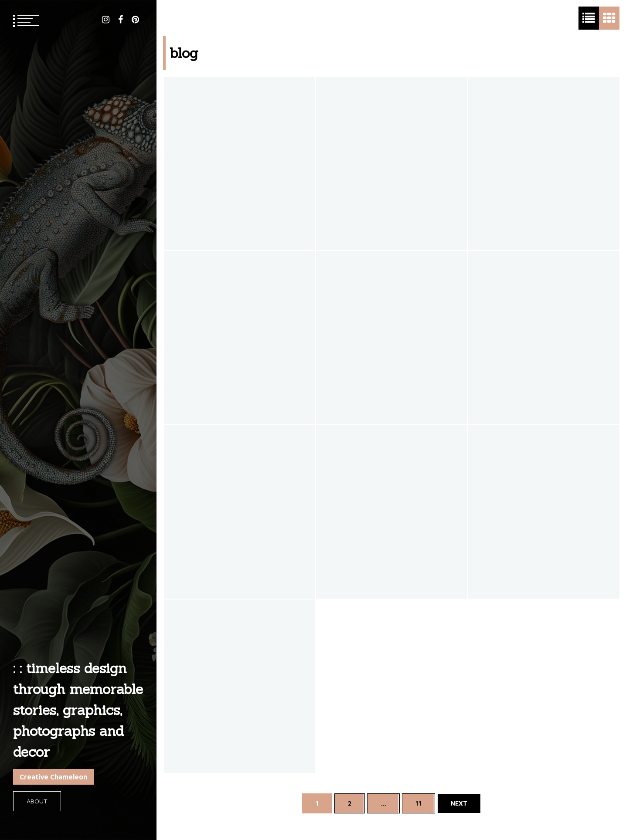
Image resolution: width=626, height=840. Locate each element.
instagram (106, 20)
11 (418, 803)
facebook (121, 20)
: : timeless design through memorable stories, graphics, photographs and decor (78, 710)
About (37, 801)
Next (459, 803)
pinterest (135, 20)
